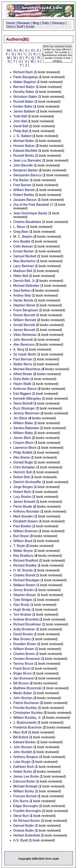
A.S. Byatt (21, 840)
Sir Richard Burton (27, 821)
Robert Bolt (22, 477)
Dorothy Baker (24, 92)
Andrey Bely (22, 295)
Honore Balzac (24, 146)
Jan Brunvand (24, 678)
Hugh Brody (22, 610)
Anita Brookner (24, 629)
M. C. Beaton (23, 237)
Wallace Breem (24, 585)
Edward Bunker (25, 742)
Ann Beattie (22, 241)
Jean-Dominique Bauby (30, 213)
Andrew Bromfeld (26, 619)
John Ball (20, 121)
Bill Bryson (21, 683)
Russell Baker (24, 102)
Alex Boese (22, 457)
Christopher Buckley (28, 713)
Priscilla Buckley (25, 708)
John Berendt (23, 340)
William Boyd (23, 541)
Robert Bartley (24, 195)
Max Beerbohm (25, 261)
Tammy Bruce (23, 664)
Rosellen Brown (25, 644)
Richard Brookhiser (27, 624)
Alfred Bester (23, 374)
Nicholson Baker (25, 97)
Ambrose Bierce (25, 389)
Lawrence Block (25, 448)
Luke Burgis (22, 762)
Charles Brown (24, 654)
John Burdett (23, 752)
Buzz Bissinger (24, 408)
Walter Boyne (23, 551)
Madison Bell (23, 271)
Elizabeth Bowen (26, 521)
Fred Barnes (22, 185)
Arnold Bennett (24, 325)
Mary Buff (20, 732)
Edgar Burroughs (26, 806)
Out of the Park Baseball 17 (33, 205)
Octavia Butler (24, 830)
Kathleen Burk (24, 767)
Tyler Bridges (23, 600)
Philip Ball (21, 131)
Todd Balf (20, 116)
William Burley (24, 791)
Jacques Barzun (25, 200)
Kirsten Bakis (23, 106)
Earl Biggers (22, 394)
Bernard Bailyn (24, 87)
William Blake (23, 423)
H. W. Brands (23, 570)
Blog (36, 23)
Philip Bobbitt (23, 453)
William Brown (24, 649)
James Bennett (24, 330)
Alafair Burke (23, 772)
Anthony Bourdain (26, 511)
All (9, 50)
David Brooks (23, 634)
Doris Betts (21, 379)
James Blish (22, 438)
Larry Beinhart (24, 266)
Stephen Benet (24, 305)
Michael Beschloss (27, 369)
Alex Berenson (24, 345)
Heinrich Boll (23, 472)
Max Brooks (22, 639)
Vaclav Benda (23, 300)
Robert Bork (22, 492)
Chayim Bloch (24, 443)
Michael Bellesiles (26, 286)
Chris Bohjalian (24, 467)
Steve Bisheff (23, 403)
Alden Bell (21, 276)
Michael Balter (24, 141)
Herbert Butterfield (27, 835)
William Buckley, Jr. (27, 718)
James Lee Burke (26, 776)
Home (11, 23)
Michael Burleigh (25, 786)
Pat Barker (21, 180)
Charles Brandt (24, 575)
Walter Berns (23, 364)
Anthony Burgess (26, 757)
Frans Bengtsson (26, 310)
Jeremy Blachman (26, 413)
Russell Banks (24, 156)
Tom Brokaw (22, 614)
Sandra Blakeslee (26, 428)
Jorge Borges (23, 487)
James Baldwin (24, 111)
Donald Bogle (23, 462)
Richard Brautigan (26, 580)
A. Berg (19, 349)
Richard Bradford (26, 560)
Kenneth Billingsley (27, 399)
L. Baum (20, 227)
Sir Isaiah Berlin (25, 354)
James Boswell (24, 502)
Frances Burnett (25, 796)
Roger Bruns (23, 673)
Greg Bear (21, 232)
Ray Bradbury (23, 556)
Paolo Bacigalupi (26, 77)
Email (30, 27)
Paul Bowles (22, 526)
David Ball (21, 126)
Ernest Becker (24, 251)
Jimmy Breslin (24, 590)
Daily (46, 23)
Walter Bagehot (25, 82)
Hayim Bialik (22, 384)
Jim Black (20, 418)
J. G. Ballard (22, 136)
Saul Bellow (22, 291)
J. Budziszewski (25, 722)
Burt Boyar (21, 536)
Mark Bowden (23, 516)
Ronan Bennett (24, 315)
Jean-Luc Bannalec (27, 160)
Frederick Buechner (28, 727)
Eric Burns (21, 801)
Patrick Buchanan (26, 703)
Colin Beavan (23, 246)
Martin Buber (23, 693)
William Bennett (25, 320)
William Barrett (24, 190)
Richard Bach (23, 72)
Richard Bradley (25, 565)
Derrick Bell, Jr (24, 281)
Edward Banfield (25, 151)
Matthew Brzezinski (28, 688)
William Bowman (25, 531)
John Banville (23, 165)
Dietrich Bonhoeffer (27, 482)
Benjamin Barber (26, 170)
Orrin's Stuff (15, 27)
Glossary (58, 23)
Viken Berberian (25, 335)
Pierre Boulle (23, 507)
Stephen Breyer (25, 595)
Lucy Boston (22, 497)
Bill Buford (21, 737)
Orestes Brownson (27, 659)
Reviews (24, 23)
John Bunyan (23, 747)
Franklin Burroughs (27, 811)
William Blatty (23, 433)
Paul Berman (23, 359)
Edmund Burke (24, 781)
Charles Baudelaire (27, 222)
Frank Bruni (22, 668)
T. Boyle (19, 546)
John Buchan (23, 698)
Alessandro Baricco (28, 175)
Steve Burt (21, 816)
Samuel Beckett (25, 256)
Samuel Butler (24, 826)
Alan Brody (21, 605)
